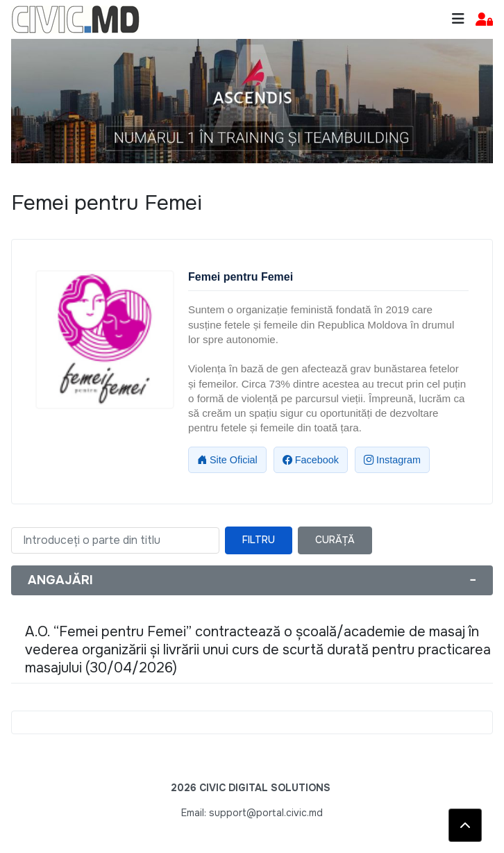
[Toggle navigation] (458, 19)
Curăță (335, 540)
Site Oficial (227, 460)
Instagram (392, 460)
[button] (484, 20)
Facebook (311, 460)
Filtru (259, 540)
